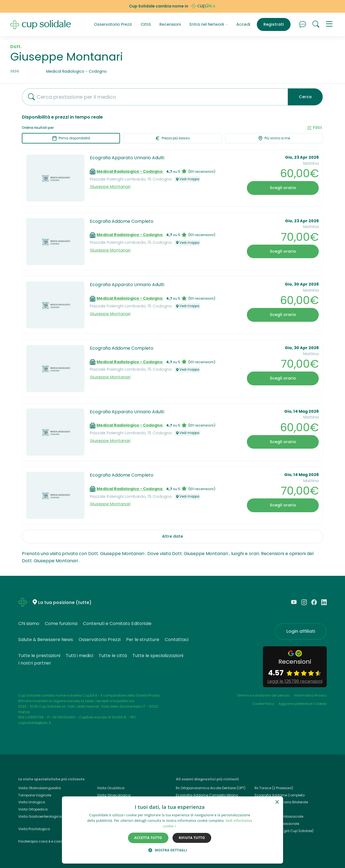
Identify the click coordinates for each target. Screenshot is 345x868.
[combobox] (153, 97)
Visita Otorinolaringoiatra (40, 788)
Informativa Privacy (310, 695)
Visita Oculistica (111, 788)
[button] (329, 25)
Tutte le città (113, 656)
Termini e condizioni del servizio (263, 695)
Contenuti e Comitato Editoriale (117, 623)
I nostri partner (35, 663)
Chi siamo (29, 623)
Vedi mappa (188, 179)
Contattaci (177, 640)
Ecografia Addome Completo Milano (207, 795)
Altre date (172, 536)
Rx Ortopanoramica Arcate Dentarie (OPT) (211, 788)
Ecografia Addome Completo (122, 221)
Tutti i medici (79, 656)
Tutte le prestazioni (39, 656)
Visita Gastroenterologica (40, 816)
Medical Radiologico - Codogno (130, 171)
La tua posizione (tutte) (65, 602)
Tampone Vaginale (35, 795)
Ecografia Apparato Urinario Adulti (127, 158)
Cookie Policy (263, 704)
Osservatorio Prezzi (113, 24)
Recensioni (170, 24)
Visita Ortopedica (33, 809)
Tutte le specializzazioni (158, 656)
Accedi (243, 24)
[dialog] (172, 830)
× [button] (277, 802)
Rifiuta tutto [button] (192, 838)
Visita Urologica (32, 802)
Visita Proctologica (34, 829)
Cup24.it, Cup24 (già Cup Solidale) (284, 831)
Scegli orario (283, 188)
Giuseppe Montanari (110, 187)
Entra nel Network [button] (209, 24)
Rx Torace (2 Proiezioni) (274, 788)
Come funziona (61, 623)
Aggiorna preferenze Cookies (303, 704)
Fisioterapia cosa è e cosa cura (45, 841)
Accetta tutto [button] (148, 838)
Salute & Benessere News (46, 640)
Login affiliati (301, 631)
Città (146, 24)
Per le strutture (143, 640)
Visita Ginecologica (114, 795)
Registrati (274, 24)
